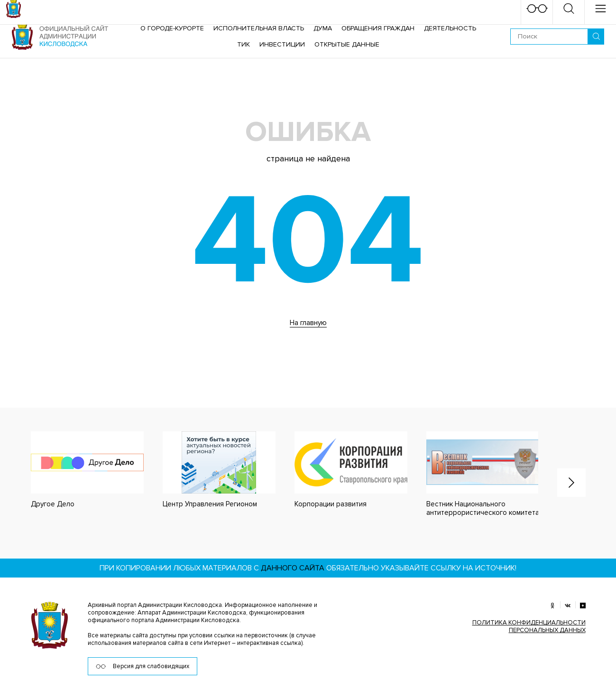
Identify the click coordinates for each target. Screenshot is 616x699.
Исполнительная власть (259, 28)
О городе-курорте (172, 28)
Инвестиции (282, 44)
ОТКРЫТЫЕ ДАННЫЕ (347, 44)
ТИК (244, 44)
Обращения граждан (378, 28)
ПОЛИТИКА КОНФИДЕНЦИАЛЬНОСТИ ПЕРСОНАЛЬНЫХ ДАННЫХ (529, 626)
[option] (78, 470)
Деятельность (450, 28)
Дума (323, 28)
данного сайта (293, 568)
